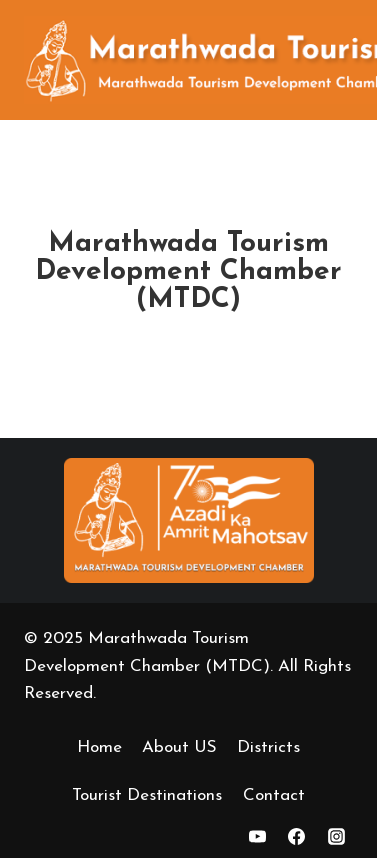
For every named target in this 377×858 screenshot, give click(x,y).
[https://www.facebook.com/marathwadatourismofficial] (297, 836)
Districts (268, 747)
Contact (274, 795)
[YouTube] (258, 836)
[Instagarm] (336, 836)
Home (99, 747)
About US (179, 747)
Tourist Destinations (147, 795)
